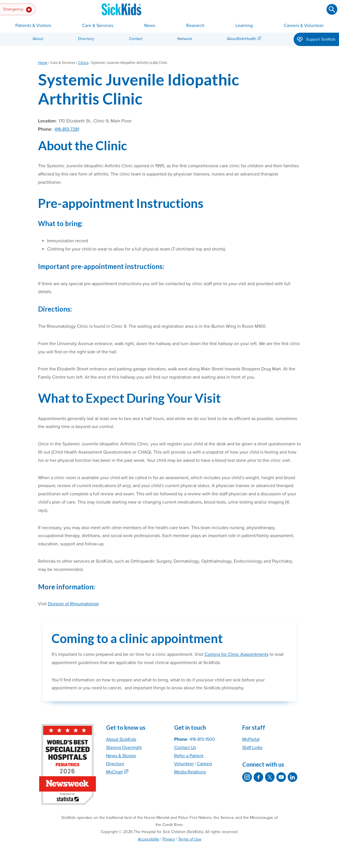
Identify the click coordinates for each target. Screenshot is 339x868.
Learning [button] (244, 26)
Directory (86, 39)
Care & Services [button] (98, 26)
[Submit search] (332, 9)
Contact (136, 39)
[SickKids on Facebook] (258, 777)
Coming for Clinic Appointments (236, 654)
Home (43, 63)
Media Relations (190, 772)
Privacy (169, 839)
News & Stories (121, 756)
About (38, 39)
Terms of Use (190, 839)
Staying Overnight (124, 748)
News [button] (150, 26)
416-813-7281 (67, 129)
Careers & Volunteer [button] (304, 26)
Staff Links (252, 748)
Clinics (83, 63)
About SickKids (121, 739)
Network (185, 39)
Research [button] (195, 26)
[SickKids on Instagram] (247, 777)
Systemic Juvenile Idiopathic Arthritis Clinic (139, 89)
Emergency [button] (18, 10)
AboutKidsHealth (242, 39)
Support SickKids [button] (316, 40)
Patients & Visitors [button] (33, 26)
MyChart (114, 772)
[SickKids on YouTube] (281, 777)
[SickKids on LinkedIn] (292, 777)
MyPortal (251, 739)
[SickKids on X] (270, 777)
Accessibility (149, 839)
